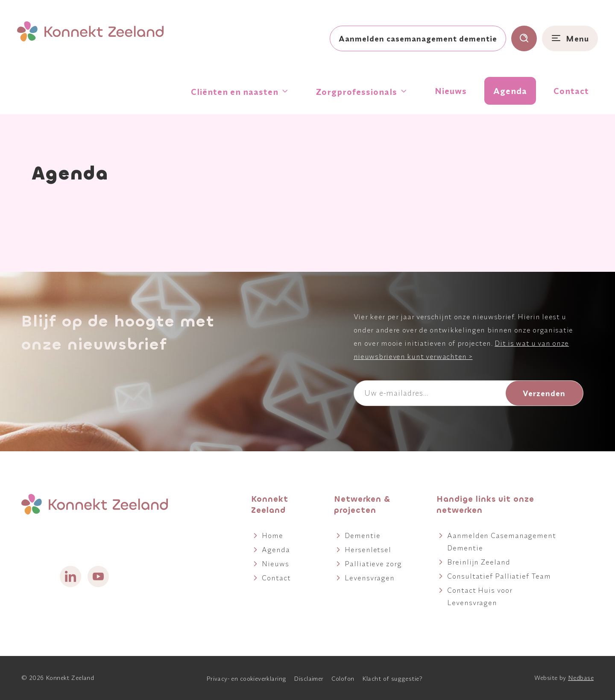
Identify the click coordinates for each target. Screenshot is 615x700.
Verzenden (544, 393)
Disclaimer (309, 679)
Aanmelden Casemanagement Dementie (502, 541)
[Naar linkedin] (70, 576)
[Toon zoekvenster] (524, 38)
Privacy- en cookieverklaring (246, 679)
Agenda (510, 91)
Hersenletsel (368, 549)
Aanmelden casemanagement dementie (418, 38)
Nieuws (451, 91)
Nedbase (581, 678)
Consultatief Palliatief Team (499, 576)
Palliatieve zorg (373, 563)
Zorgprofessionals (357, 92)
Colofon (343, 679)
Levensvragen (370, 578)
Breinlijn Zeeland (479, 562)
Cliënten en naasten (235, 92)
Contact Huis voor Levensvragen (480, 596)
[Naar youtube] (98, 576)
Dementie (362, 535)
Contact (571, 91)
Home (272, 535)
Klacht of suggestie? (392, 679)
